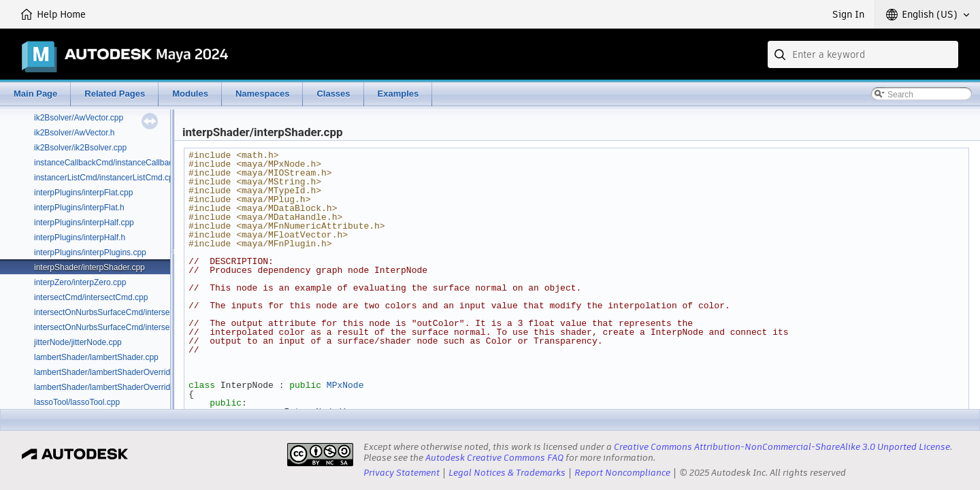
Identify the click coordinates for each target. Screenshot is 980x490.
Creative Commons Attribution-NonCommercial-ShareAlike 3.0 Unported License (782, 447)
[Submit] (781, 54)
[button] (928, 14)
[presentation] (320, 455)
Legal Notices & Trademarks (507, 473)
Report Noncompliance (622, 473)
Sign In (848, 14)
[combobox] (863, 54)
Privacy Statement (402, 473)
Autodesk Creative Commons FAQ (494, 458)
